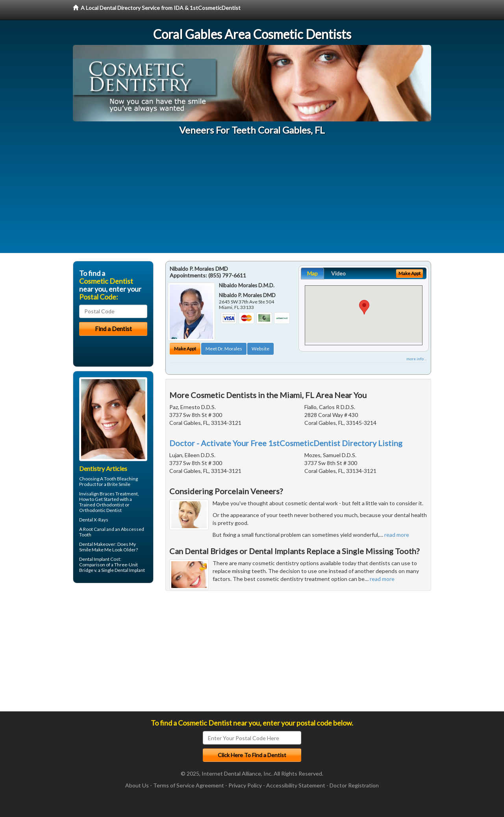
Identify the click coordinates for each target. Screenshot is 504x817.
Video (338, 273)
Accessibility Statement (296, 785)
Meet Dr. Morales (224, 349)
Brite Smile (119, 484)
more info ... (417, 359)
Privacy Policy (245, 785)
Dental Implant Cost (100, 559)
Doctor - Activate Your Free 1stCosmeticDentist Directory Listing (286, 443)
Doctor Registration (354, 785)
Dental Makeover (97, 544)
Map (312, 273)
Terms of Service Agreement (189, 785)
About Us (137, 785)
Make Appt (185, 349)
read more (397, 535)
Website (260, 349)
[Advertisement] (252, 198)
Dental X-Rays (94, 520)
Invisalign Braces (97, 494)
